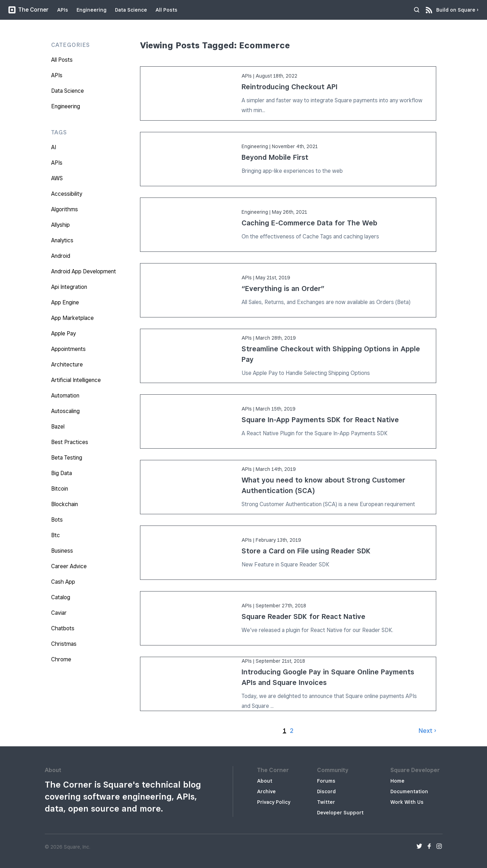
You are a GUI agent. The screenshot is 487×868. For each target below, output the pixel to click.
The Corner (29, 10)
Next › (427, 731)
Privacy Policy (274, 802)
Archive (266, 791)
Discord (326, 791)
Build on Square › (457, 8)
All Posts (166, 10)
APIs (63, 10)
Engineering (92, 10)
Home (397, 781)
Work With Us (407, 802)
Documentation (409, 791)
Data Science (131, 10)
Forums (326, 781)
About (265, 781)
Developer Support (340, 813)
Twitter (326, 802)
